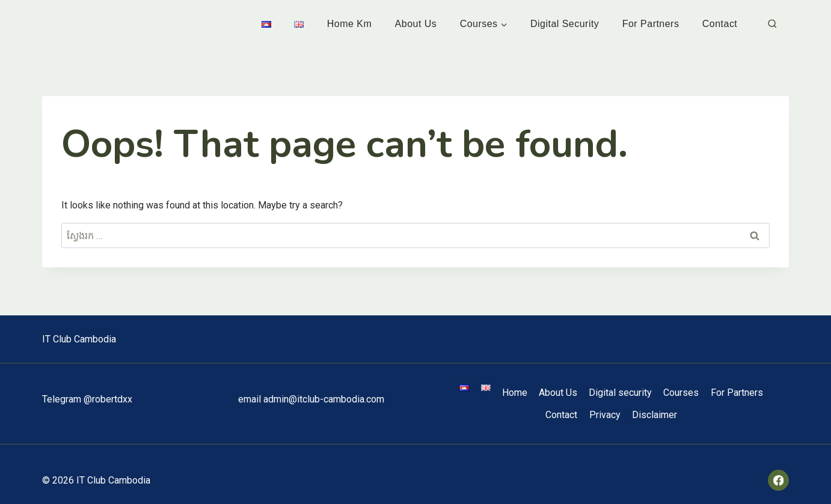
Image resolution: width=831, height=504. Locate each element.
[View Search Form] (772, 24)
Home (515, 393)
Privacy (605, 415)
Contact (720, 24)
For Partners (651, 24)
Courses (681, 393)
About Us (416, 24)
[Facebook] (778, 480)
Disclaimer (655, 415)
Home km (350, 24)
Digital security (565, 24)
